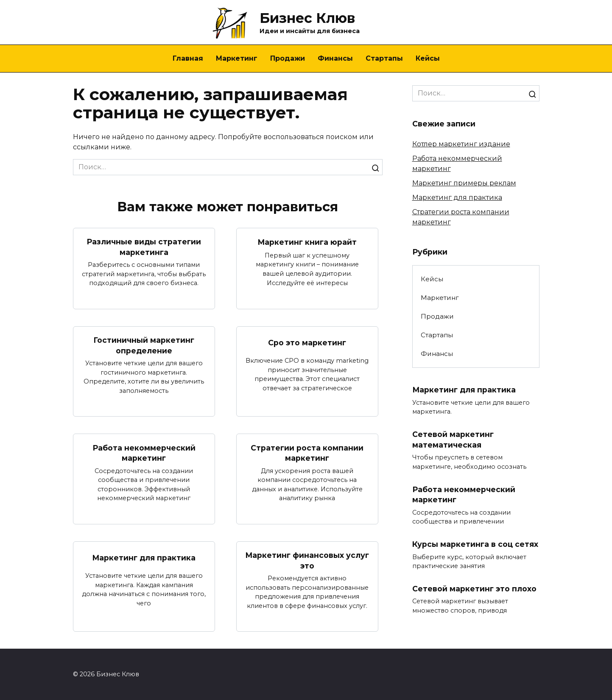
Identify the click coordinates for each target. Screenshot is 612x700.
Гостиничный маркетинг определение (144, 345)
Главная (188, 58)
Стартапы (384, 58)
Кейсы (428, 58)
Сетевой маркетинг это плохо (474, 589)
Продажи (288, 58)
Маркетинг (237, 58)
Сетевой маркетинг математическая (453, 440)
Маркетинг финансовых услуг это (307, 560)
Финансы (335, 58)
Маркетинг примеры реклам (464, 183)
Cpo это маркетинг (307, 343)
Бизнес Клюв (307, 18)
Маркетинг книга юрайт (307, 242)
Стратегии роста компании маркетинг (307, 453)
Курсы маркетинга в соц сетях (475, 544)
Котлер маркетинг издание (461, 144)
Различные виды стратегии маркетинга (144, 247)
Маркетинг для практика (144, 558)
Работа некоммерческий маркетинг (144, 453)
